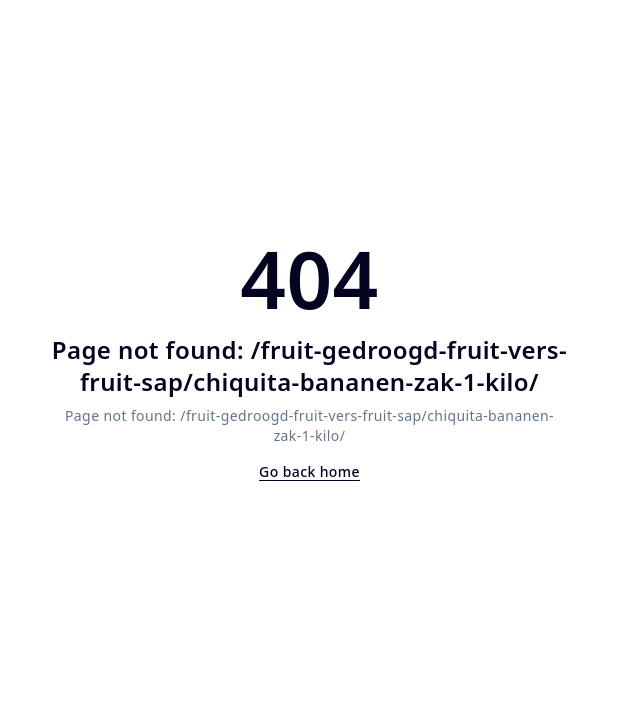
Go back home (309, 471)
